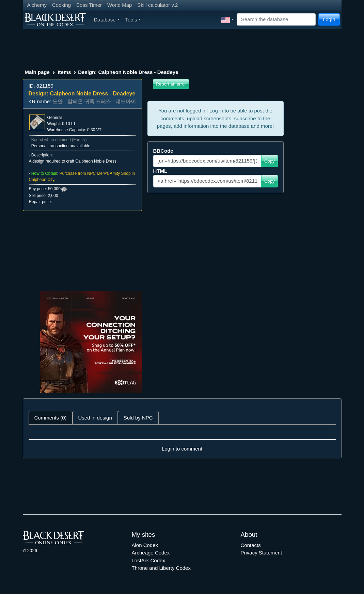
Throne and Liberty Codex (161, 568)
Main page (37, 72)
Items (64, 72)
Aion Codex (145, 545)
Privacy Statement (262, 553)
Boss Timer (89, 5)
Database (107, 20)
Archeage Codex (151, 553)
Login (329, 19)
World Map (120, 5)
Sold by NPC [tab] (138, 418)
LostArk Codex (148, 560)
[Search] (276, 20)
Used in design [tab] (95, 418)
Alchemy (37, 5)
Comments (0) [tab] (51, 418)
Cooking (61, 5)
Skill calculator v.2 (157, 5)
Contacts (251, 545)
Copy (270, 161)
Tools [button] (133, 20)
